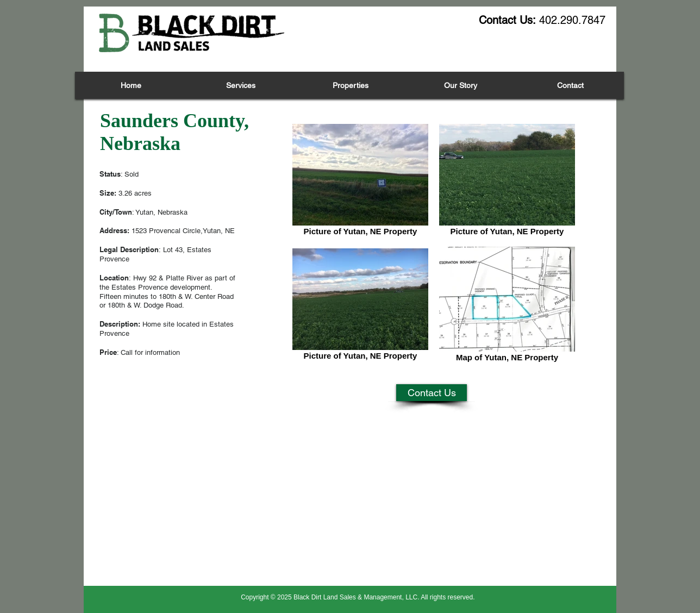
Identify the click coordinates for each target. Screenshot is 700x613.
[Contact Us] (432, 393)
